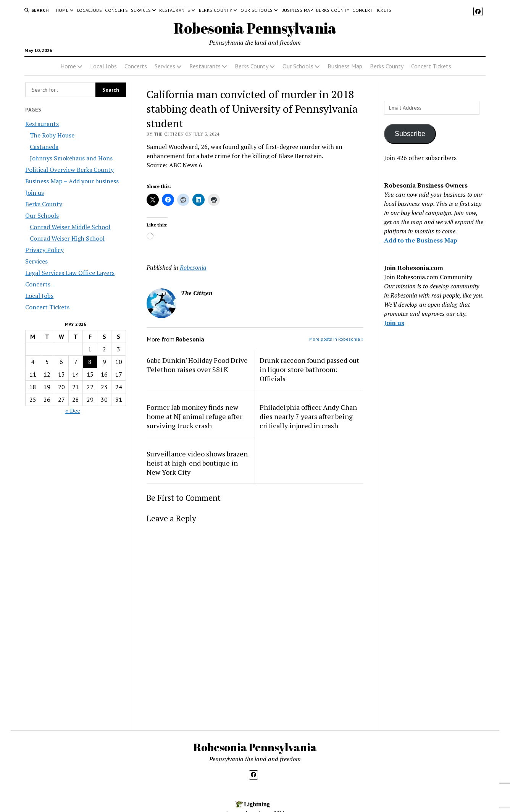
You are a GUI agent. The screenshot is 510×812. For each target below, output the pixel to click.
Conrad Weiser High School (67, 238)
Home (62, 10)
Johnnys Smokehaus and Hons (71, 158)
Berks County (215, 10)
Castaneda (44, 147)
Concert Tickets (372, 10)
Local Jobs (90, 10)
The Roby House (52, 135)
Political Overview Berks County (69, 170)
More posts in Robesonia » (336, 339)
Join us (35, 192)
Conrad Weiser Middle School (70, 227)
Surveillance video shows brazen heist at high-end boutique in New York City (197, 463)
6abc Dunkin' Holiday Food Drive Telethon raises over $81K (197, 365)
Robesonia (193, 267)
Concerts (116, 10)
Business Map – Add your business (72, 181)
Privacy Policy (44, 250)
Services (141, 10)
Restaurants (175, 10)
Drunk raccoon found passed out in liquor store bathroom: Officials (309, 369)
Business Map (297, 10)
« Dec (73, 411)
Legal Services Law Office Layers (70, 273)
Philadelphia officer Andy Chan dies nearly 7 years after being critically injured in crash (308, 416)
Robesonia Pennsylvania (255, 28)
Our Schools (257, 10)
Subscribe (410, 134)
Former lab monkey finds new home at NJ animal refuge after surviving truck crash (194, 416)
